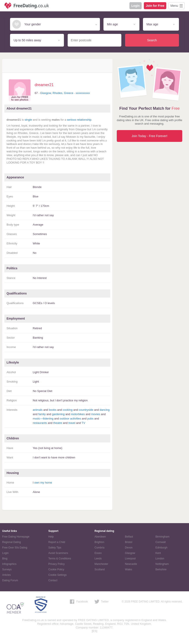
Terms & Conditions (60, 559)
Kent (158, 553)
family (42, 414)
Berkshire (161, 569)
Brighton (99, 542)
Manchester (101, 564)
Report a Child (57, 542)
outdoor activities (70, 419)
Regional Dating (11, 542)
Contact (53, 580)
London (160, 559)
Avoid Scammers (58, 553)
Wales (129, 569)
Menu (174, 6)
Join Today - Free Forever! (149, 136)
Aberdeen (100, 537)
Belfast (129, 537)
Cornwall (161, 542)
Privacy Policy (57, 564)
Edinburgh (161, 548)
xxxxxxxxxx (83, 93)
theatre (58, 423)
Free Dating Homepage (16, 537)
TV (83, 423)
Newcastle (131, 564)
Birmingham (162, 537)
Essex (98, 553)
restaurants (40, 423)
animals (38, 410)
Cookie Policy (56, 569)
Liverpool (130, 559)
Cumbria (99, 548)
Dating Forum (10, 580)
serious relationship (79, 120)
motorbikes (78, 414)
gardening (58, 414)
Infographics (9, 564)
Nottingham (162, 564)
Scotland (100, 569)
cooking (68, 410)
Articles (6, 575)
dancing (105, 410)
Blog (5, 559)
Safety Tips (55, 548)
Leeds (98, 559)
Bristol (129, 542)
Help (51, 537)
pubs (90, 419)
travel (72, 423)
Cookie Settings (58, 575)
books (53, 410)
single (28, 120)
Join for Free (155, 6)
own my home (43, 483)
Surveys (7, 569)
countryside (86, 410)
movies (95, 414)
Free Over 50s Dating (15, 548)
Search (152, 40)
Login (136, 6)
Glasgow (130, 553)
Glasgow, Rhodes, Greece (57, 93)
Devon (129, 548)
